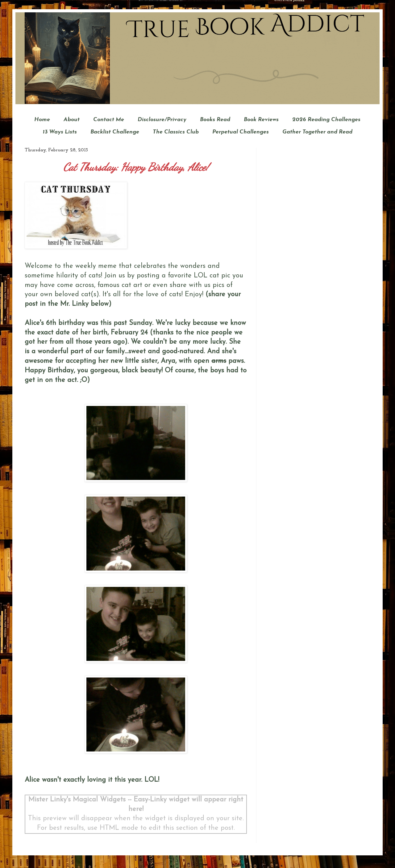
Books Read (215, 120)
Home (42, 120)
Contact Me (109, 120)
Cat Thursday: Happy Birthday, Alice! (136, 167)
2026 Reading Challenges (326, 120)
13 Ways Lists (60, 132)
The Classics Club (176, 132)
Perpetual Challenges (241, 132)
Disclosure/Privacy (162, 120)
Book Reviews (261, 120)
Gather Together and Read (317, 132)
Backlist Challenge (115, 132)
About (72, 120)
